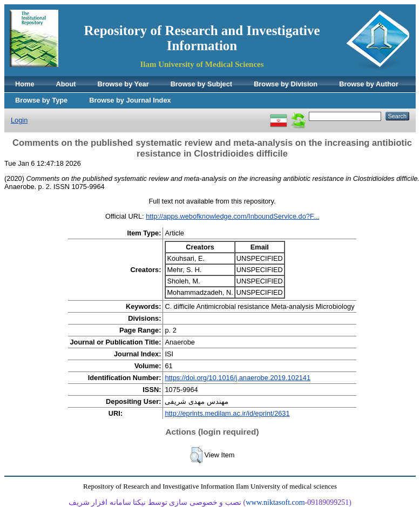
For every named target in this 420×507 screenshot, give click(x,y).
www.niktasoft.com (275, 502)
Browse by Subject (202, 84)
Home (25, 84)
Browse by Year (123, 84)
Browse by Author (369, 84)
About (66, 84)
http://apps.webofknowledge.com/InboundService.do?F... (232, 216)
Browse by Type (41, 100)
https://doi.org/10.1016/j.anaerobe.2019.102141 (238, 378)
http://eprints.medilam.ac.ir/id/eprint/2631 (227, 413)
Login (19, 120)
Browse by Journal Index (130, 100)
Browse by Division (286, 84)
